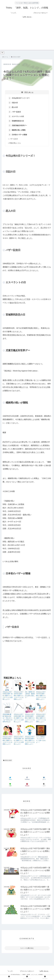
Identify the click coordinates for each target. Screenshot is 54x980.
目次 (26, 92)
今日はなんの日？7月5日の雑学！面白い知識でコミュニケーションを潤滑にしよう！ (19, 742)
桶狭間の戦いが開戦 (19, 131)
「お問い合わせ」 (44, 973)
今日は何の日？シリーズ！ (21, 98)
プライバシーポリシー (27, 973)
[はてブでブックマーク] (44, 779)
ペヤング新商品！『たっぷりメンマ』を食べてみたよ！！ (41, 741)
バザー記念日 (17, 112)
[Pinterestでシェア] (27, 786)
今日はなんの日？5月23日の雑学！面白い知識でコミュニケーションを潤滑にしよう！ (7, 742)
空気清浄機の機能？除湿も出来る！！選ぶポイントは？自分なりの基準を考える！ (7, 719)
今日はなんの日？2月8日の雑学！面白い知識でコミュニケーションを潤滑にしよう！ (19, 719)
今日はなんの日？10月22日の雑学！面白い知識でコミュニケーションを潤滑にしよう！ (30, 742)
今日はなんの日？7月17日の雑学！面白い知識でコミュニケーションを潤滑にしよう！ (41, 697)
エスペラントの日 (18, 117)
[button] (44, 786)
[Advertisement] (27, 36)
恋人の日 (15, 108)
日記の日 (15, 103)
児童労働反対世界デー (20, 126)
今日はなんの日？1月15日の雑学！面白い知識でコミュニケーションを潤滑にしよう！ (41, 719)
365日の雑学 (7, 762)
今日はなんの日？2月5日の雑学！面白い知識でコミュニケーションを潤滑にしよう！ (8, 697)
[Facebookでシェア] (27, 779)
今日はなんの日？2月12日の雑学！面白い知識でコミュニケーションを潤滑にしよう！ (30, 719)
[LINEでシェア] (10, 786)
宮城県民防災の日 (18, 122)
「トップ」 (10, 973)
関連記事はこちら (15, 144)
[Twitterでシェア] (10, 779)
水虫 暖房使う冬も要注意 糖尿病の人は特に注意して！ (30, 696)
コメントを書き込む (27, 950)
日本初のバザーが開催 (20, 136)
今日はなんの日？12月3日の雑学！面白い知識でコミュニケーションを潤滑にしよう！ (19, 697)
